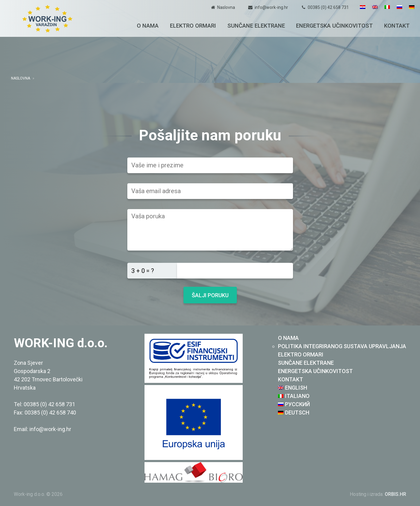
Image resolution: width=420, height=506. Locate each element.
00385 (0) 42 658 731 (328, 7)
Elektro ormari (193, 26)
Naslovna (226, 7)
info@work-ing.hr (271, 7)
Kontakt (397, 26)
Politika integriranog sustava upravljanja (342, 346)
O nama (148, 26)
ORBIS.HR (395, 494)
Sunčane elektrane (256, 26)
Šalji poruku (210, 295)
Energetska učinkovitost (334, 26)
